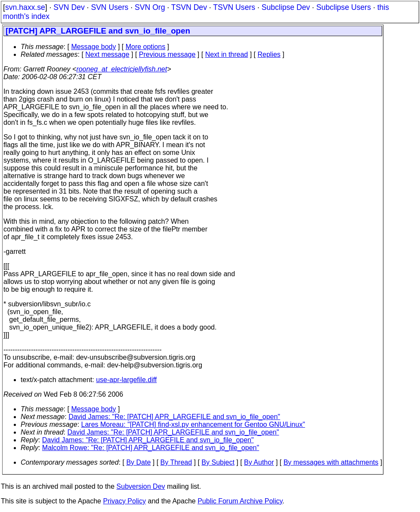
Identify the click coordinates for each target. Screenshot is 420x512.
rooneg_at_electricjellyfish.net (122, 69)
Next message (107, 54)
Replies (269, 54)
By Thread (176, 462)
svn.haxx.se (25, 7)
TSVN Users (234, 7)
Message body (93, 47)
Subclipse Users (344, 7)
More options (146, 47)
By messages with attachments (331, 462)
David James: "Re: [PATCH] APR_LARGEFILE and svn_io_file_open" (174, 417)
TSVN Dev (189, 7)
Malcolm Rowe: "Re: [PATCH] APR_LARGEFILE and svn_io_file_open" (151, 448)
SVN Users (110, 7)
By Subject (218, 462)
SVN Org (150, 7)
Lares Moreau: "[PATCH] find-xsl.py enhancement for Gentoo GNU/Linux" (193, 424)
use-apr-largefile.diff (126, 380)
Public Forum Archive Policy (240, 501)
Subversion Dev (141, 486)
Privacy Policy (124, 501)
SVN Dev (69, 7)
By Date (138, 462)
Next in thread (227, 54)
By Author (259, 462)
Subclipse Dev (286, 7)
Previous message (167, 54)
